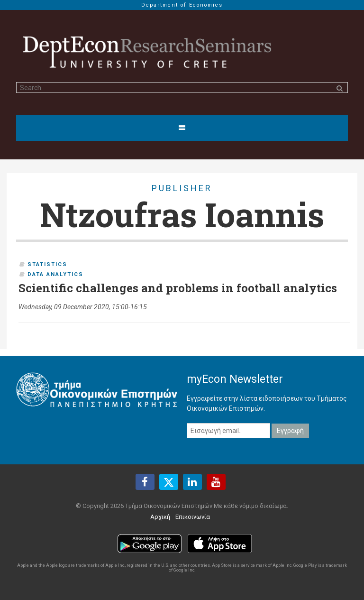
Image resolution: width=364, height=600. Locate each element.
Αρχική (160, 517)
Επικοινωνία (193, 517)
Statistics (47, 264)
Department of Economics (182, 5)
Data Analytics (55, 274)
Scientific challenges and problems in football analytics (178, 288)
